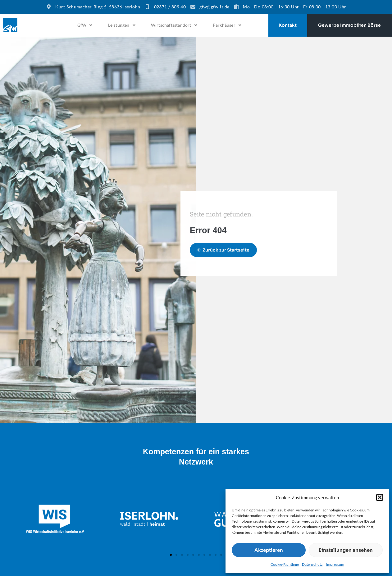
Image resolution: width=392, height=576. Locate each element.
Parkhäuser (227, 25)
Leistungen (122, 25)
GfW (85, 25)
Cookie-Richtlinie (285, 564)
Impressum (335, 564)
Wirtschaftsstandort (174, 25)
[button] (380, 497)
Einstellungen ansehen (346, 550)
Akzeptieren (269, 550)
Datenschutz (312, 564)
